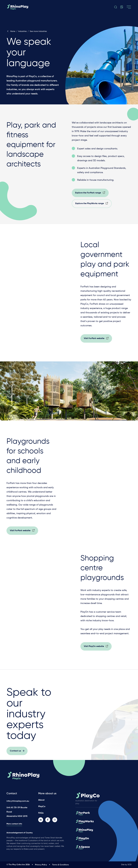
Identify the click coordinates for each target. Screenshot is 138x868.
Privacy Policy (41, 865)
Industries (23, 31)
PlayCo (42, 807)
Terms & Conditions (60, 865)
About (41, 800)
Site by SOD (126, 865)
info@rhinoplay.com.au (18, 801)
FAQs (41, 813)
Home (11, 31)
